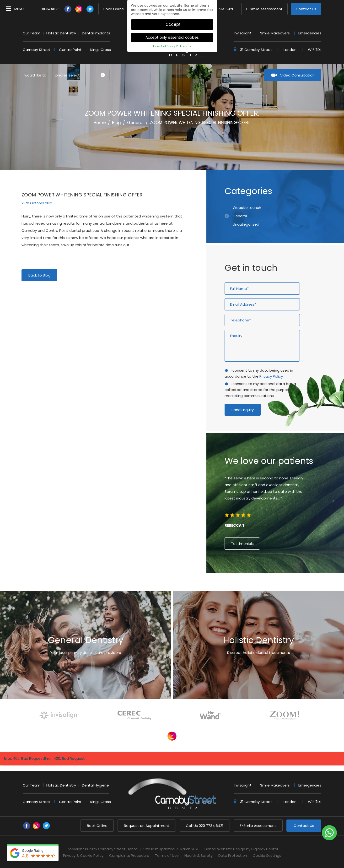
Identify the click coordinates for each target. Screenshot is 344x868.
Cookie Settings (267, 855)
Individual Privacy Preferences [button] (172, 41)
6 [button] (279, 587)
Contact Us (306, 9)
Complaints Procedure (129, 855)
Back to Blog (39, 275)
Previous (291, 149)
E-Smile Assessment (264, 9)
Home (100, 123)
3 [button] (267, 587)
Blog (116, 123)
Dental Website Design (225, 849)
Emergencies (310, 33)
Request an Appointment (147, 826)
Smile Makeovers (275, 33)
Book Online (114, 9)
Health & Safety (199, 855)
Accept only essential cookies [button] (172, 32)
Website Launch (247, 208)
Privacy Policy (271, 376)
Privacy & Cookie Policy (83, 855)
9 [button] (292, 587)
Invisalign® (243, 33)
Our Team (32, 33)
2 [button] (262, 587)
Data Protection (233, 855)
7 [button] (284, 587)
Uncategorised (246, 224)
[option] (275, 504)
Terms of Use (167, 855)
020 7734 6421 (205, 826)
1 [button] (258, 587)
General (135, 123)
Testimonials (242, 544)
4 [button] (271, 587)
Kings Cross (101, 50)
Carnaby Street (37, 50)
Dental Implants (96, 33)
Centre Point (70, 50)
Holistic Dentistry (61, 33)
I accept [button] (172, 19)
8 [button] (288, 587)
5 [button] (275, 587)
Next (303, 149)
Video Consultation (297, 75)
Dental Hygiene (95, 785)
